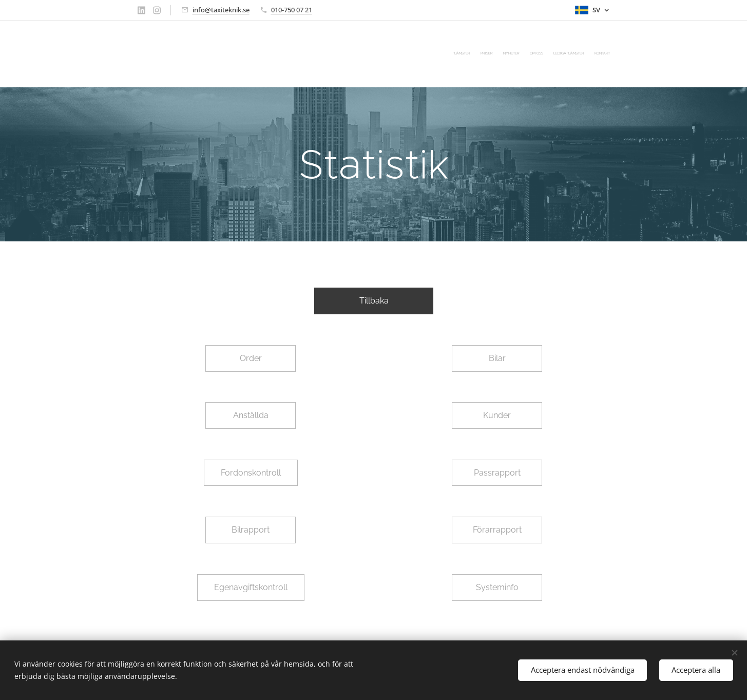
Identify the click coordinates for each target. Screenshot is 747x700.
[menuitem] (560, 54)
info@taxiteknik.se (221, 10)
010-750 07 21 (292, 10)
